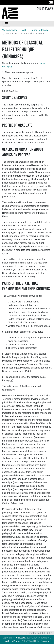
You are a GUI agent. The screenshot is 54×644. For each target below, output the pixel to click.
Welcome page (10, 30)
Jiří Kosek (21, 638)
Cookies (45, 641)
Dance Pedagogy (39, 30)
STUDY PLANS (45, 8)
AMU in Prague (13, 641)
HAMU (24, 30)
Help (37, 641)
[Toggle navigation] (6, 24)
